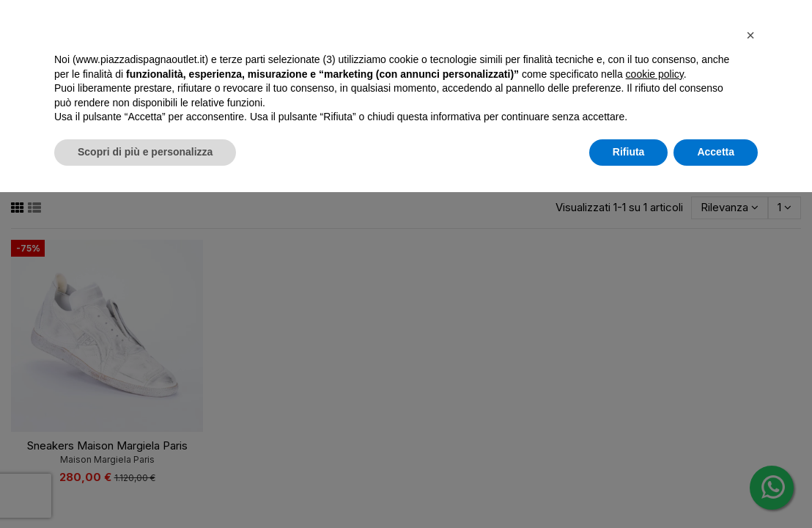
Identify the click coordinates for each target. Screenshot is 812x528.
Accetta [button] (716, 152)
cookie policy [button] (655, 74)
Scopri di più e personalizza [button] (145, 152)
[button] (750, 35)
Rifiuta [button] (629, 152)
